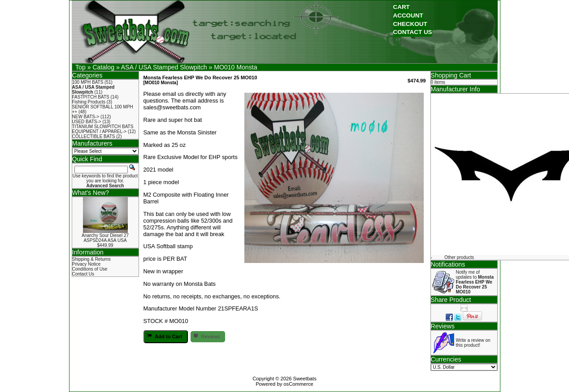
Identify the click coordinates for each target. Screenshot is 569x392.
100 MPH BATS (88, 82)
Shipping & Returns (91, 259)
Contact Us (83, 274)
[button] (402, 7)
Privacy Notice (87, 264)
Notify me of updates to (475, 282)
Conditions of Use (90, 269)
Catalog (103, 67)
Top (80, 67)
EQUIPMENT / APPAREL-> (100, 131)
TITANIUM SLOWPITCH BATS (103, 127)
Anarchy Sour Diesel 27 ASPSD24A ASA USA (105, 238)
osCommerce (298, 384)
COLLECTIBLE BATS (94, 136)
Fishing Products (89, 102)
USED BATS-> (87, 122)
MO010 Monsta (235, 67)
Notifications (448, 264)
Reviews (443, 326)
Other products (459, 257)
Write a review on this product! (473, 343)
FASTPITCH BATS (91, 97)
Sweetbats (305, 379)
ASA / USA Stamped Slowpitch (164, 67)
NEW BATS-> (86, 117)
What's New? (91, 193)
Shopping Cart (451, 75)
